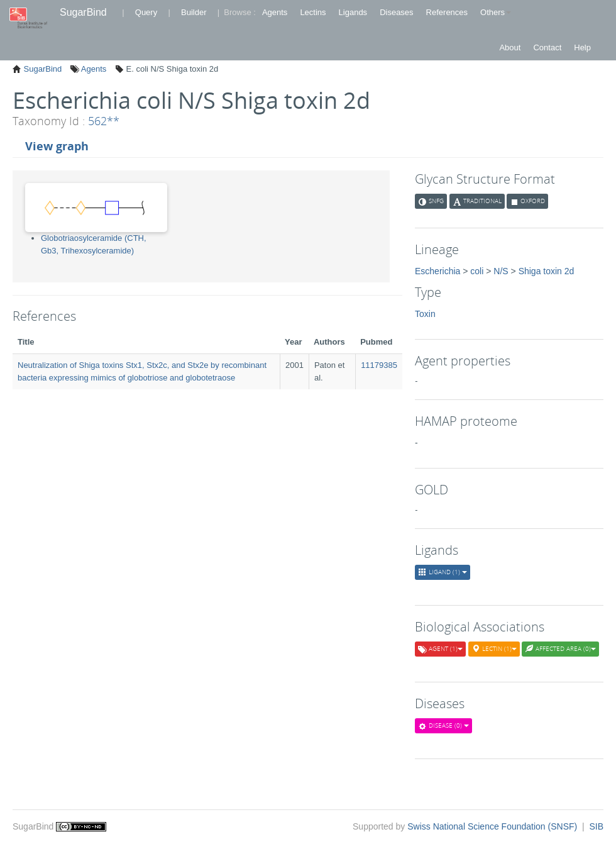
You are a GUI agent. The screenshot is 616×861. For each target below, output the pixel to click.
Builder (194, 12)
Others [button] (496, 12)
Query (146, 12)
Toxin (425, 314)
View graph (57, 146)
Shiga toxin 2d (547, 271)
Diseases (396, 12)
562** (104, 121)
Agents (275, 12)
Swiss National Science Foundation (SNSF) (493, 826)
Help (582, 47)
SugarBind (83, 12)
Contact (547, 47)
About (510, 47)
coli (477, 271)
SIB (596, 826)
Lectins (313, 12)
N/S (501, 271)
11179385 (379, 365)
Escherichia (437, 271)
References (447, 12)
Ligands (353, 12)
